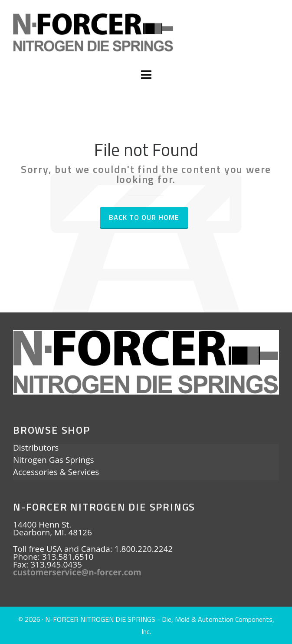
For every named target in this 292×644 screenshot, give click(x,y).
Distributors (36, 448)
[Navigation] (146, 75)
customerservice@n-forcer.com (77, 572)
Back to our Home (144, 217)
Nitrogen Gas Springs (54, 461)
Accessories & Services (56, 473)
